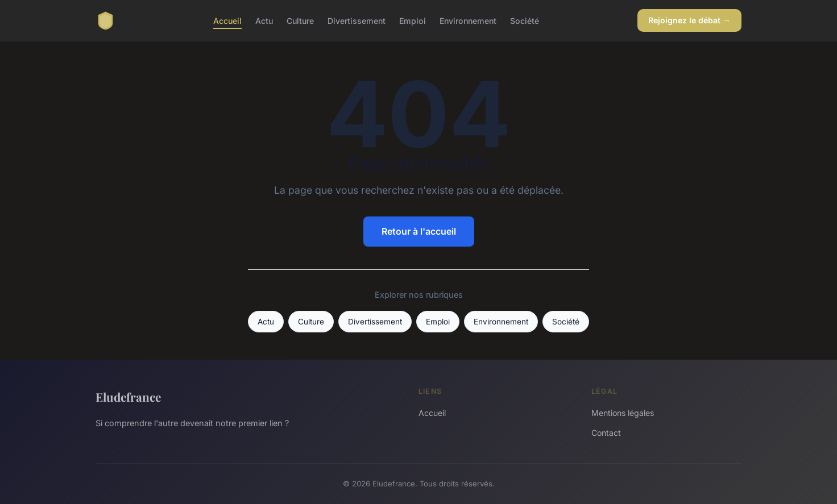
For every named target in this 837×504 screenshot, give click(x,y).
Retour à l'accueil (419, 231)
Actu (264, 20)
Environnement (468, 20)
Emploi (413, 20)
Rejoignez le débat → (689, 20)
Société (525, 20)
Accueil (227, 20)
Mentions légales (623, 413)
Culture (300, 20)
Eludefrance (128, 397)
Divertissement (357, 20)
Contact (606, 433)
